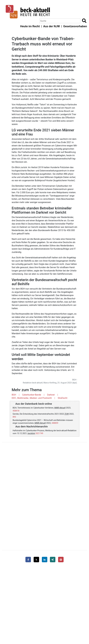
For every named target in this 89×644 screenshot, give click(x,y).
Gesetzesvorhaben (75, 26)
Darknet (51, 395)
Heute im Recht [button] (30, 26)
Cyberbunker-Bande (32, 395)
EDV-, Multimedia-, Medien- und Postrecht (32, 398)
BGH (14, 395)
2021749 (39, 433)
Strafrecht (62, 398)
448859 (55, 423)
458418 (16, 411)
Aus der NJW (51, 26)
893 (14, 417)
